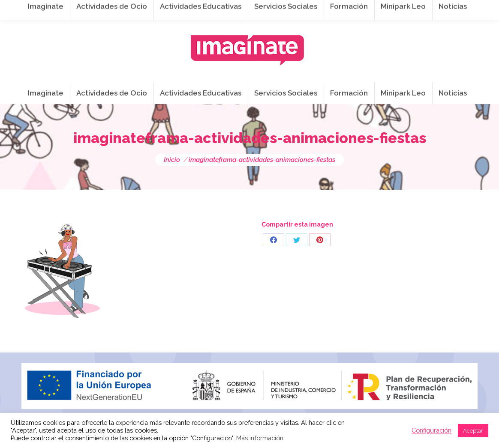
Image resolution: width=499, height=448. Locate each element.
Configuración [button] (431, 430)
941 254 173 (170, 9)
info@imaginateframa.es (244, 9)
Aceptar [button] (473, 431)
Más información (260, 438)
